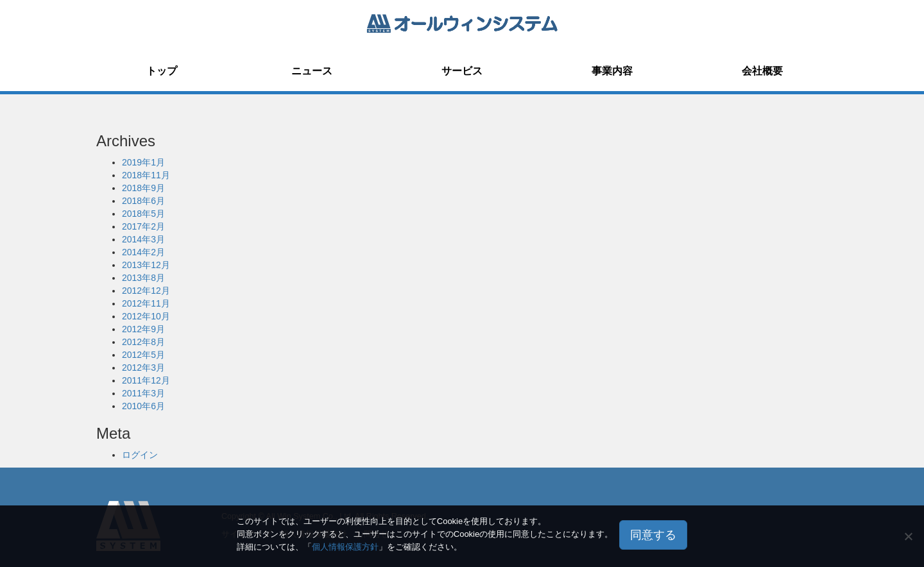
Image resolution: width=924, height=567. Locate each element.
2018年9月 (143, 188)
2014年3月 (143, 239)
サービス (462, 71)
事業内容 (612, 71)
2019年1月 (143, 162)
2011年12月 (146, 380)
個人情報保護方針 (345, 547)
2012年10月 (146, 316)
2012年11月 (146, 303)
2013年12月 (146, 265)
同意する (653, 535)
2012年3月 (143, 368)
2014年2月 (143, 252)
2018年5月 (143, 214)
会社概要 (762, 71)
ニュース (312, 71)
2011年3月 (143, 393)
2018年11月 (146, 175)
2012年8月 (143, 342)
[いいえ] (908, 536)
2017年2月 (143, 226)
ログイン (140, 455)
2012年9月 (143, 329)
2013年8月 (143, 278)
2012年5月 (143, 355)
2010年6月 (143, 406)
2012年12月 (146, 291)
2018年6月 (143, 201)
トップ (162, 71)
